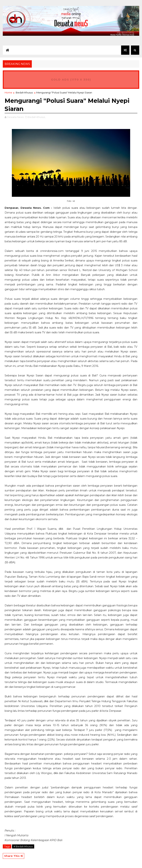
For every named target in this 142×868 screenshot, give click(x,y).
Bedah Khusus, (37, 117)
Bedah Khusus (24, 92)
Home (8, 92)
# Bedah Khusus (23, 846)
